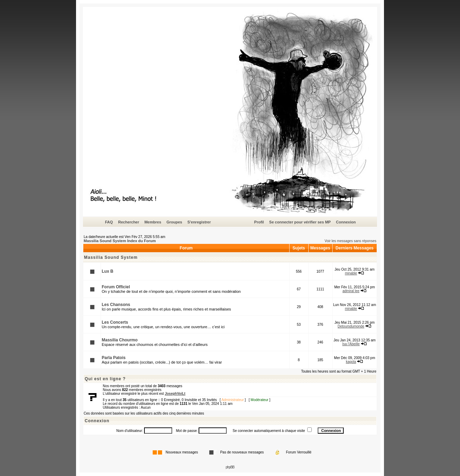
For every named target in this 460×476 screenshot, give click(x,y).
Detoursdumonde (351, 326)
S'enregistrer (199, 222)
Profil (259, 222)
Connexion (346, 222)
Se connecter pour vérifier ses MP (300, 222)
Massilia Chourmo (120, 340)
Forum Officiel (116, 287)
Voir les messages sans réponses (350, 241)
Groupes (174, 222)
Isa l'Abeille (351, 344)
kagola (351, 362)
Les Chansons (116, 305)
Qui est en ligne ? (105, 379)
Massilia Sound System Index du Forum (120, 241)
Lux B (107, 271)
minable (351, 273)
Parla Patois (114, 358)
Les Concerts (115, 322)
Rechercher (129, 222)
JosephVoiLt (175, 394)
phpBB (230, 467)
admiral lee (351, 291)
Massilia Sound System (111, 257)
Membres (153, 222)
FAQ (109, 222)
